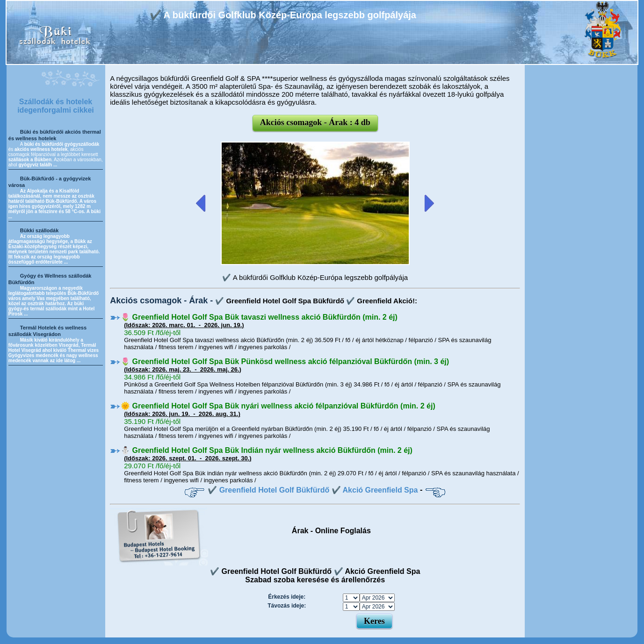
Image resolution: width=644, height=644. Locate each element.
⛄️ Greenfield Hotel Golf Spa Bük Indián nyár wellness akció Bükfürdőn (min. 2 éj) (267, 450)
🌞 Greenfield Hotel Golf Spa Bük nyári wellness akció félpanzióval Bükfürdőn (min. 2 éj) (278, 406)
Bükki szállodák (40, 230)
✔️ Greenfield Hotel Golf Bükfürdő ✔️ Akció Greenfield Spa (313, 490)
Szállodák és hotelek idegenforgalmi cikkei (56, 106)
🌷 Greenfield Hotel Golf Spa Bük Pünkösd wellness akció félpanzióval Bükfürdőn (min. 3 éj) (285, 361)
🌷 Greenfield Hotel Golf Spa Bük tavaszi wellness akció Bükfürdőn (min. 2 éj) (259, 317)
